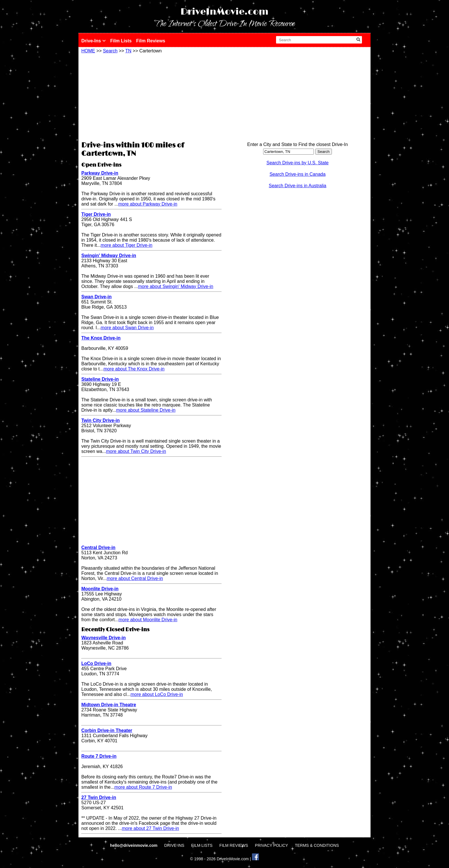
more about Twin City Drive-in (136, 451)
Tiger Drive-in (96, 214)
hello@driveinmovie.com (134, 845)
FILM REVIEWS (234, 845)
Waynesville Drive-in (104, 638)
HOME (88, 51)
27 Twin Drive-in (99, 797)
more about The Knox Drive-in (134, 369)
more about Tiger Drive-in (127, 245)
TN (128, 51)
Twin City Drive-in (101, 420)
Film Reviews (151, 41)
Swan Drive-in (97, 297)
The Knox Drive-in (101, 338)
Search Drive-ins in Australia (298, 186)
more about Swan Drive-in (127, 328)
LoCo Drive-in (96, 663)
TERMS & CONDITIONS (317, 845)
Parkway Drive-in (100, 173)
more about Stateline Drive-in (146, 410)
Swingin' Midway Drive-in (109, 256)
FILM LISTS (202, 845)
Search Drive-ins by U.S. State (298, 163)
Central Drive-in (98, 548)
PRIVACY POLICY (271, 845)
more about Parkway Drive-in (148, 204)
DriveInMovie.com (224, 12)
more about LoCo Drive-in (157, 694)
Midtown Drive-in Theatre (109, 705)
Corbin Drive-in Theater (107, 730)
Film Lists (121, 41)
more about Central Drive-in (135, 578)
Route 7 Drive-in (99, 756)
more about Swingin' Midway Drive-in (176, 286)
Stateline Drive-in (100, 379)
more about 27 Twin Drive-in (150, 828)
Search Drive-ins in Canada (298, 174)
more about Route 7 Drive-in (143, 787)
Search (110, 51)
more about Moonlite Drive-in (148, 620)
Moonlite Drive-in (100, 589)
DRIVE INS (174, 845)
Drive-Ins (93, 41)
